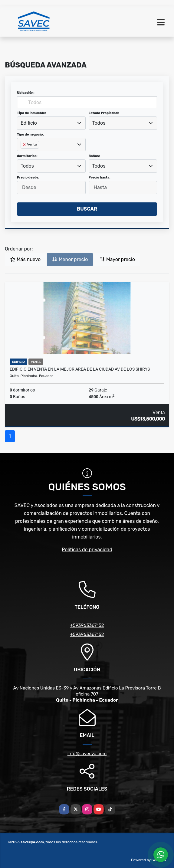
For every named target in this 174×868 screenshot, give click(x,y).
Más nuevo (25, 259)
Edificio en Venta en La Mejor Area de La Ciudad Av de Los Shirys (80, 369)
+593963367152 (87, 625)
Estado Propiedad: (104, 113)
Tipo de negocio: (30, 134)
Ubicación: (26, 93)
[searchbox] (22, 154)
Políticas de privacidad (87, 550)
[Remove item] (25, 145)
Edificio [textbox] (29, 123)
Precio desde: (28, 177)
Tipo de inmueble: (31, 113)
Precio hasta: (100, 177)
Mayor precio (117, 259)
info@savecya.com (87, 754)
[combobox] (51, 123)
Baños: (94, 156)
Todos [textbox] (99, 123)
